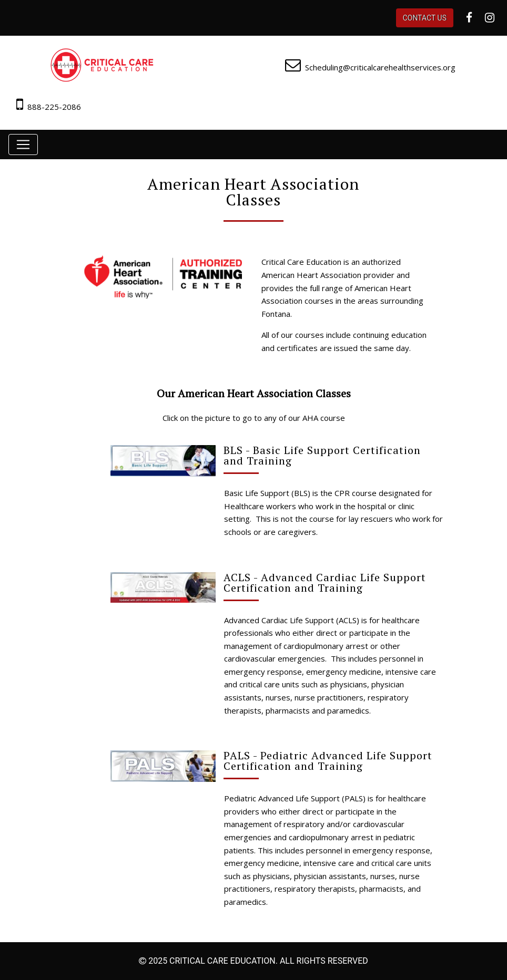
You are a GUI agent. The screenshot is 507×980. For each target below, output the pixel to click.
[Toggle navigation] (23, 145)
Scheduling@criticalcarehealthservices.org (380, 67)
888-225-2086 (54, 107)
